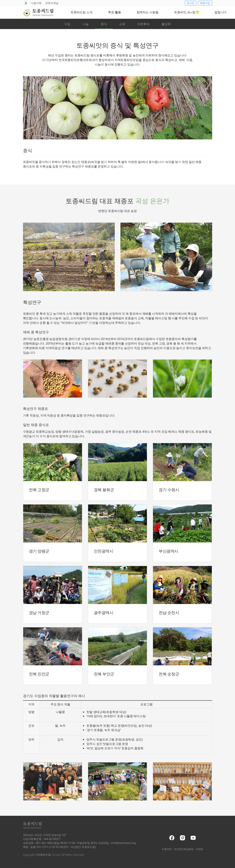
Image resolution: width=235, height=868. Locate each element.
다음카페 (36, 3)
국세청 (200, 849)
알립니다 (221, 12)
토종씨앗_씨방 (186, 12)
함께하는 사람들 (148, 12)
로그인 (191, 3)
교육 (122, 24)
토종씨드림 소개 (82, 12)
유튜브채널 (52, 3)
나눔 (86, 24)
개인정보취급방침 (184, 849)
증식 (104, 24)
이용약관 (167, 849)
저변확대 (143, 24)
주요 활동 (115, 12)
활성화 (166, 24)
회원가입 (205, 3)
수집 (67, 24)
